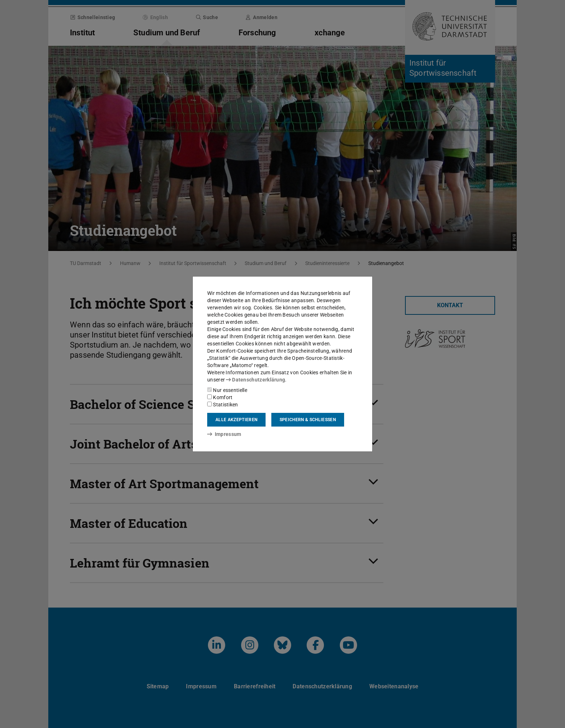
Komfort (220, 397)
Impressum (224, 434)
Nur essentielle (227, 390)
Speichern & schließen (308, 420)
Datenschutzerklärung (255, 380)
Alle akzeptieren (236, 420)
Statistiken (223, 405)
